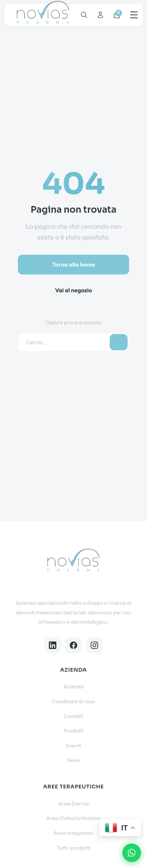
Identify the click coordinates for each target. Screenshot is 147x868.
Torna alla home (73, 264)
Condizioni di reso (73, 701)
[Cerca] (84, 15)
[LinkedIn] (53, 645)
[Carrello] (117, 15)
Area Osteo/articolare (74, 818)
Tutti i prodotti (73, 848)
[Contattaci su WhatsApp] (132, 853)
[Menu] (134, 15)
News (73, 760)
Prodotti (73, 731)
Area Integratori (73, 833)
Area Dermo (74, 803)
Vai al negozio (73, 290)
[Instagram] (94, 645)
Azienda (73, 686)
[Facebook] (73, 645)
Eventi (73, 745)
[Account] (100, 15)
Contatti (73, 716)
